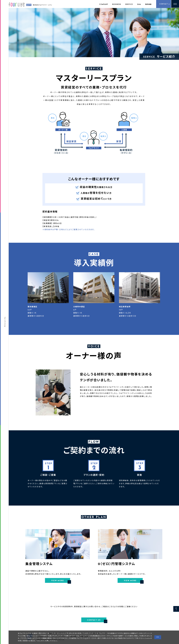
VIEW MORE (61, 581)
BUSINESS (117, 4)
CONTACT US (97, 621)
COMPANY (104, 4)
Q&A (139, 4)
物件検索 (148, 4)
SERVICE (129, 4)
